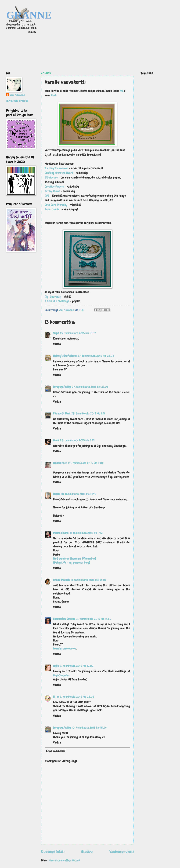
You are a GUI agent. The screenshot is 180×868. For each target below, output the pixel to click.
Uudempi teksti (53, 852)
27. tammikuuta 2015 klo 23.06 (90, 387)
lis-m (56, 697)
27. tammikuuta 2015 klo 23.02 (96, 356)
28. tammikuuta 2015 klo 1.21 (88, 413)
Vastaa (57, 344)
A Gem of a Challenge (57, 301)
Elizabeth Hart (62, 413)
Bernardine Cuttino (64, 619)
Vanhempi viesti (122, 852)
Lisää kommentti (56, 751)
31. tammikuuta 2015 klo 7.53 (86, 533)
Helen (56, 494)
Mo (122, 91)
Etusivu (87, 852)
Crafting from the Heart (59, 173)
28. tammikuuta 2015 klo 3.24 (77, 440)
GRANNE (29, 15)
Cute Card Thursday (56, 205)
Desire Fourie (61, 533)
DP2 (47, 196)
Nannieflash (60, 463)
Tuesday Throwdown (57, 168)
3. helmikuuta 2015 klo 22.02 (77, 697)
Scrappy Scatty (62, 387)
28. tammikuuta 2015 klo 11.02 (86, 463)
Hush (54, 95)
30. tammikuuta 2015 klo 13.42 (78, 494)
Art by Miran (53, 191)
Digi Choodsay (53, 297)
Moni (56, 440)
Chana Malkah (61, 580)
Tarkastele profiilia (17, 101)
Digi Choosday (61, 675)
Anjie (56, 666)
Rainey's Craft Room (65, 356)
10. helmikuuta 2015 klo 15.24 (89, 728)
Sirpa (56, 333)
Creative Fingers (54, 187)
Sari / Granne (17, 95)
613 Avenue (51, 177)
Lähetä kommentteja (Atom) (64, 860)
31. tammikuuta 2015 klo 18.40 (88, 580)
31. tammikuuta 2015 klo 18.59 (94, 619)
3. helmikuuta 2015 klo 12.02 (77, 666)
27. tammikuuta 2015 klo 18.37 (78, 333)
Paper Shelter (53, 209)
